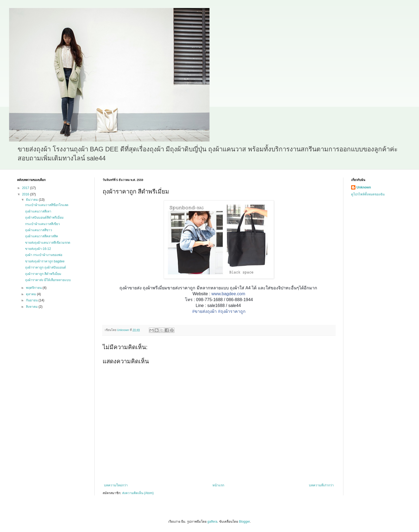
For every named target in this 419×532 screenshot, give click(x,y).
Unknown (364, 187)
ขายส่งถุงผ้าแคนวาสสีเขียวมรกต (48, 243)
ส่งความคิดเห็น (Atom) (138, 493)
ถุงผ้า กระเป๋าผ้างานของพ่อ (44, 255)
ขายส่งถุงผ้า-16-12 (38, 249)
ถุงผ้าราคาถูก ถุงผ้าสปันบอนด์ (46, 267)
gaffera (212, 522)
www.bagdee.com (228, 294)
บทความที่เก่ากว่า (321, 485)
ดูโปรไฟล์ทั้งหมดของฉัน (368, 194)
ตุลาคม (31, 294)
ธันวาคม (32, 200)
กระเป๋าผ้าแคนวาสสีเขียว (42, 224)
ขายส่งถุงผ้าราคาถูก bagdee (45, 261)
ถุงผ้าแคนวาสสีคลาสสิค (42, 236)
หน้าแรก (218, 485)
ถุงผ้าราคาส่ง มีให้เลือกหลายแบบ (48, 280)
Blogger (244, 522)
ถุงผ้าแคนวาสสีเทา (38, 211)
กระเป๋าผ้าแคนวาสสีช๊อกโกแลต (47, 205)
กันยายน (32, 300)
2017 (26, 188)
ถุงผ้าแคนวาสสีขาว (39, 230)
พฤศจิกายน (34, 288)
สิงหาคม (32, 307)
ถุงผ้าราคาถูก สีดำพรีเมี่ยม (43, 274)
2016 (26, 194)
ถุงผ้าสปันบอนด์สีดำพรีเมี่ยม (44, 218)
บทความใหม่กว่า (116, 485)
